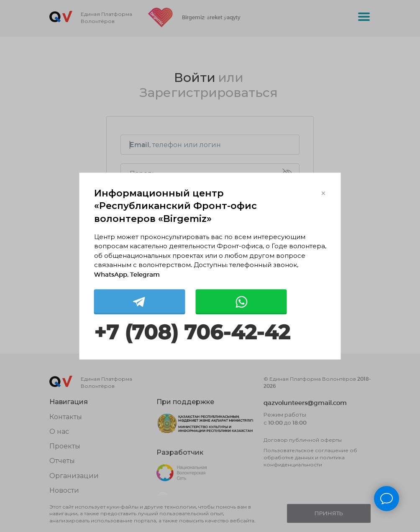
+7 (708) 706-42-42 (192, 333)
